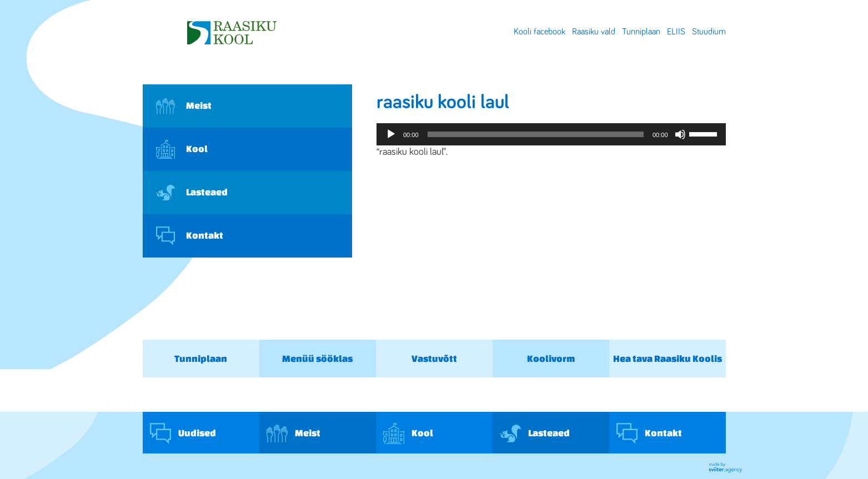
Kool (182, 149)
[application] (551, 134)
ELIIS (676, 32)
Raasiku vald (594, 32)
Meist (184, 106)
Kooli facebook (540, 32)
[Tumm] (680, 134)
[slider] (536, 134)
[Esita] (391, 134)
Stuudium (709, 32)
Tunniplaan (641, 32)
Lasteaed (192, 193)
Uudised (183, 433)
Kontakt (190, 236)
